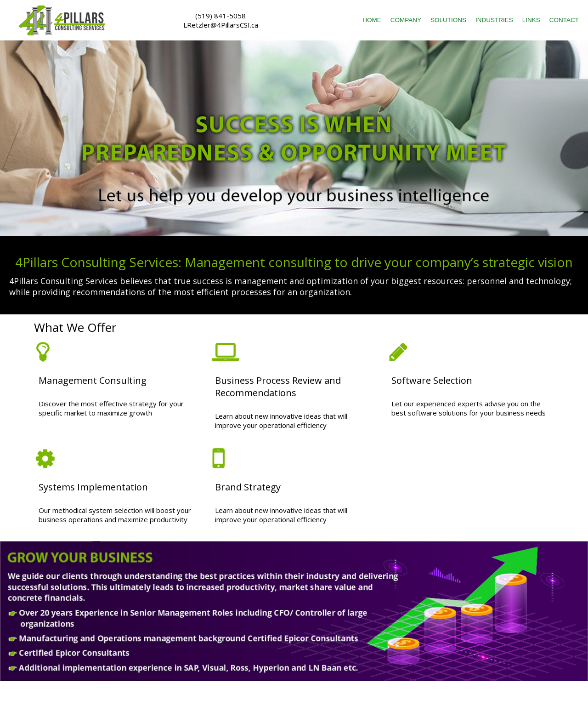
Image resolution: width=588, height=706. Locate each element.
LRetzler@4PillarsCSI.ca (221, 25)
